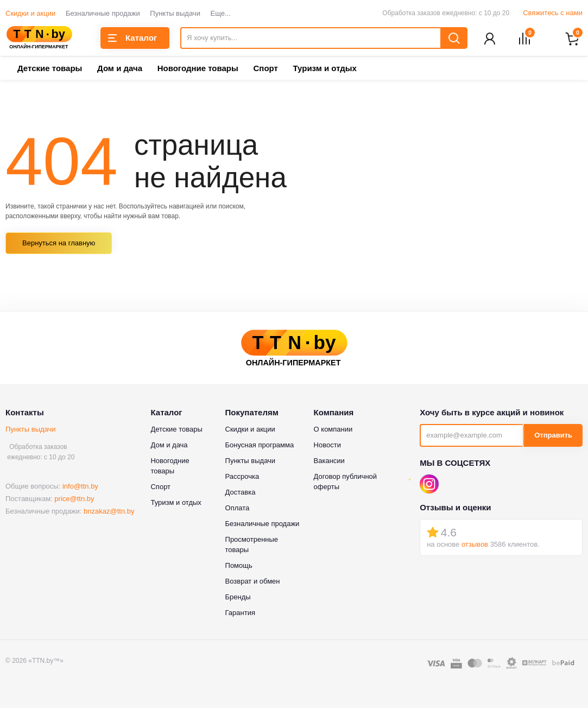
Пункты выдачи (175, 13)
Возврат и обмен (253, 582)
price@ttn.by (74, 500)
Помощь (239, 566)
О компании (333, 430)
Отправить (553, 436)
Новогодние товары (198, 69)
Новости (327, 445)
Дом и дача (120, 69)
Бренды (238, 597)
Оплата (238, 508)
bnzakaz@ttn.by (109, 512)
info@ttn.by (80, 487)
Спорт (265, 69)
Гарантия (240, 613)
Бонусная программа (260, 445)
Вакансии (329, 461)
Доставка (241, 493)
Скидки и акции (30, 13)
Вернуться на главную (59, 244)
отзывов (475, 545)
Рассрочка (242, 477)
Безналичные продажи (103, 13)
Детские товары (50, 69)
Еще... (221, 13)
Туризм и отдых (324, 69)
